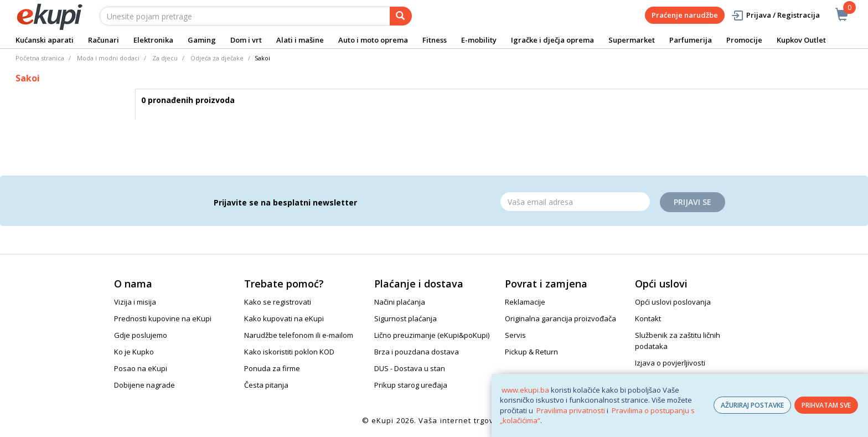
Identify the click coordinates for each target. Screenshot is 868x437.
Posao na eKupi (141, 368)
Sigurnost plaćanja (405, 318)
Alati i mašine (300, 40)
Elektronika (153, 40)
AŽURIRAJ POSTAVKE (752, 405)
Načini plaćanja (400, 302)
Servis (515, 335)
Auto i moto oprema (373, 40)
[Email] (575, 202)
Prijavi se (693, 202)
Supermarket (632, 40)
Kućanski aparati (45, 40)
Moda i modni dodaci (108, 58)
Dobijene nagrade (144, 385)
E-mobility (479, 40)
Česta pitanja (266, 385)
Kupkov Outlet (801, 40)
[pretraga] (401, 16)
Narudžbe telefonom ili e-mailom (299, 335)
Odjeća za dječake (217, 58)
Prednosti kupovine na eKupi (163, 318)
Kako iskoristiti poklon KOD (289, 352)
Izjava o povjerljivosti (670, 363)
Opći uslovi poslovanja (673, 302)
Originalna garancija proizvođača (560, 318)
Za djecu (165, 58)
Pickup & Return (531, 352)
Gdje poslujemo (141, 335)
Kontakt (648, 318)
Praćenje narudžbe (685, 15)
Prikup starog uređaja (411, 385)
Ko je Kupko (134, 352)
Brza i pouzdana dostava (417, 352)
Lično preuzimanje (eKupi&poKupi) (432, 335)
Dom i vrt (246, 40)
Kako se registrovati (278, 302)
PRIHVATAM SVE (826, 405)
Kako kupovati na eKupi (284, 318)
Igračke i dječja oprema (552, 40)
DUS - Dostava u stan (410, 368)
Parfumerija (691, 40)
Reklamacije (525, 302)
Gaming (202, 40)
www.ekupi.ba (525, 390)
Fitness (435, 40)
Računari (104, 40)
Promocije (744, 40)
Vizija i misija (135, 302)
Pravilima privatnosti (571, 410)
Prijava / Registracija (775, 15)
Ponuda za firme (272, 368)
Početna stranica (40, 58)
